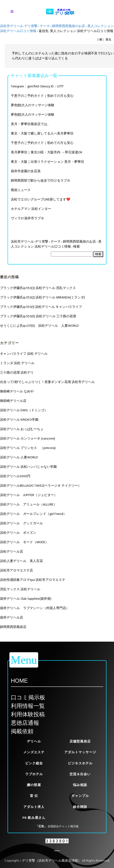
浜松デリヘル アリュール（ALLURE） (28, 504)
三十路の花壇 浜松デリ (17, 373)
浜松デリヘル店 (12, 552)
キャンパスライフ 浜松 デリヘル (24, 354)
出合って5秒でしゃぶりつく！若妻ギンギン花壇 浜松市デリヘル (47, 382)
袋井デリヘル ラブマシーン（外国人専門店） (35, 608)
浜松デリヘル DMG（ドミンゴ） (24, 410)
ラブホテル (34, 774)
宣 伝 (34, 796)
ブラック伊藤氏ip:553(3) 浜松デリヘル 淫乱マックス (38, 288)
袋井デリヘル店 (12, 617)
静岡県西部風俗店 (13, 627)
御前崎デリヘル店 (13, 401)
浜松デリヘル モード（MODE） (24, 542)
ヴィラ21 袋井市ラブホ (27, 218)
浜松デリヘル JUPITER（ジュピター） (29, 495)
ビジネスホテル (80, 763)
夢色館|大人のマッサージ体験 (33, 105)
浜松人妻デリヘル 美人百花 (21, 561)
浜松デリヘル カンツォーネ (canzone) (28, 438)
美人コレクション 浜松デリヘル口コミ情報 (56, 244)
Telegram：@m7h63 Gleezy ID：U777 (37, 86)
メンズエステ (34, 752)
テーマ (45, 26)
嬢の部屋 (34, 785)
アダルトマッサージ (80, 752)
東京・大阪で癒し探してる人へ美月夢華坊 (42, 133)
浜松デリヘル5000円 (15, 476)
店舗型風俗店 (80, 741)
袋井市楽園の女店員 (26, 171)
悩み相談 (80, 785)
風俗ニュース (21, 190)
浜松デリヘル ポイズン (18, 533)
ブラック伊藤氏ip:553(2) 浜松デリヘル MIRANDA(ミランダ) (43, 297)
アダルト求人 (34, 807)
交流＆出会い (80, 774)
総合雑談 (80, 807)
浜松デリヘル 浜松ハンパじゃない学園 (28, 467)
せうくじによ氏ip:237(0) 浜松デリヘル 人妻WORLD (39, 326)
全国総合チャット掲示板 (63, 826)
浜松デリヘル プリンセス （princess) (28, 448)
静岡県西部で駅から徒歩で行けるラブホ (41, 181)
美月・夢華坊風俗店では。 (31, 124)
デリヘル (34, 741)
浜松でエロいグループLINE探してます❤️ (41, 199)
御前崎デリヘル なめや (17, 391)
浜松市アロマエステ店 (16, 570)
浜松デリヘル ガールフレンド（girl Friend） (33, 514)
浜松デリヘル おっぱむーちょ (22, 429)
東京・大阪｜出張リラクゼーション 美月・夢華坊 (47, 162)
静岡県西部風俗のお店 (69, 26)
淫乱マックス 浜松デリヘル (20, 589)
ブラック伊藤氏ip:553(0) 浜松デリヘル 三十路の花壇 (38, 316)
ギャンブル (80, 796)
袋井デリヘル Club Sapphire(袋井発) (26, 599)
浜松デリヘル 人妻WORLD (19, 457)
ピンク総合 (34, 763)
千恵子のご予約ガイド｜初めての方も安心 (42, 96)
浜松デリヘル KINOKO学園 (19, 420)
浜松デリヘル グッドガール (21, 523)
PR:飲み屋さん (34, 818)
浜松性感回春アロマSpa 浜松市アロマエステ (33, 580)
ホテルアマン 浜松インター (31, 209)
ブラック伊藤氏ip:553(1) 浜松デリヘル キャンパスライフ (41, 307)
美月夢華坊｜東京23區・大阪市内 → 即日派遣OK (47, 152)
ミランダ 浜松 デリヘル (17, 363)
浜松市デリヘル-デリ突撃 (19, 26)
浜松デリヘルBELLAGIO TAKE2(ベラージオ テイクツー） (41, 486)
